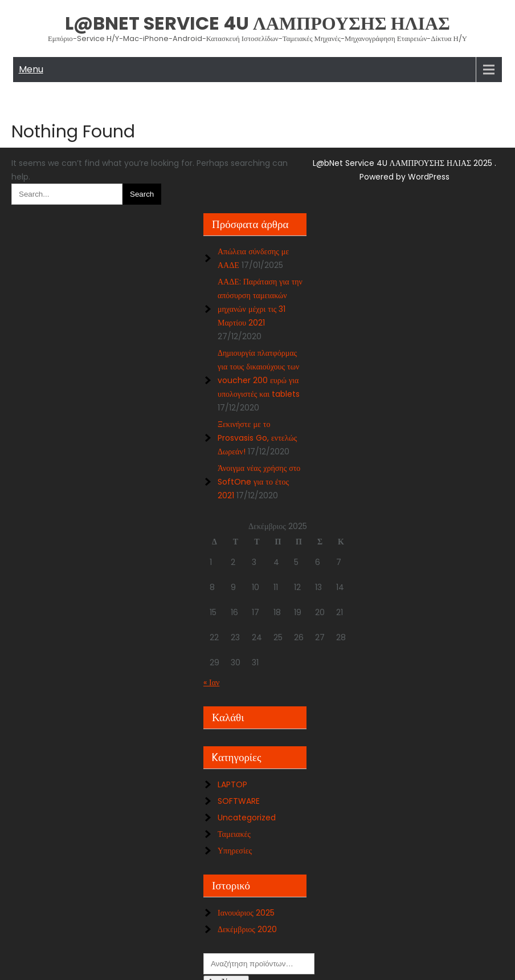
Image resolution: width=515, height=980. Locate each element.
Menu (31, 69)
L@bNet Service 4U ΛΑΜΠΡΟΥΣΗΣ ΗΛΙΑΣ (257, 23)
